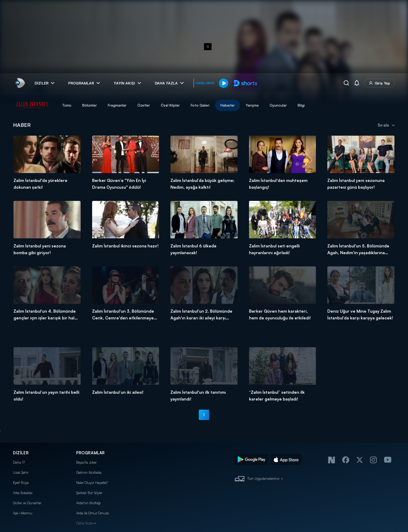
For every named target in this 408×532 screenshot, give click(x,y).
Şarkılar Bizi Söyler (89, 493)
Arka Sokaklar (23, 493)
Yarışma (252, 105)
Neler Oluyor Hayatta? (92, 483)
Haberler (228, 105)
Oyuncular (278, 105)
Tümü (67, 105)
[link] (20, 83)
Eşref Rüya (21, 483)
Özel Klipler (170, 105)
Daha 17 (19, 462)
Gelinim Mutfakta (89, 472)
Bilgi (301, 105)
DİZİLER (21, 453)
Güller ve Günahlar (27, 503)
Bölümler (90, 105)
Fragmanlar (117, 105)
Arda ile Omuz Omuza (93, 513)
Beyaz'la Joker (86, 462)
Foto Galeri (200, 105)
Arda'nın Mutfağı (88, 503)
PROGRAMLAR (91, 453)
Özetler (144, 105)
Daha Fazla (85, 523)
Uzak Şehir (21, 472)
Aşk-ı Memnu (23, 513)
